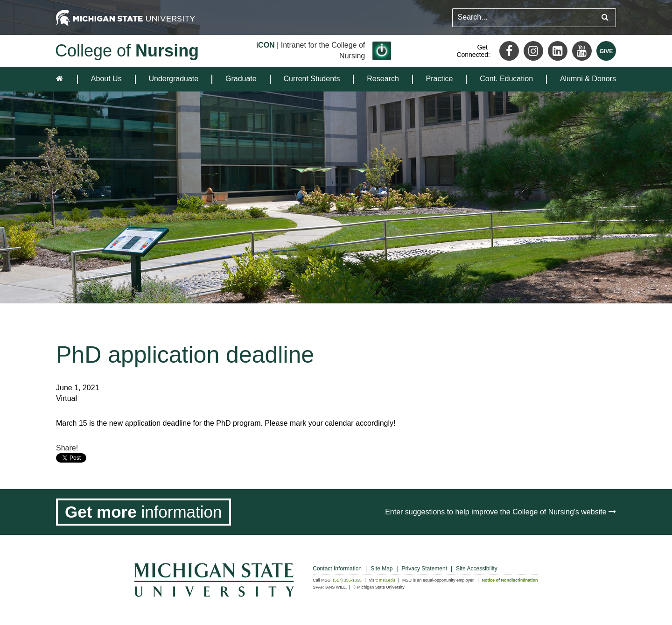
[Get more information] (143, 512)
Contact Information (337, 569)
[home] (61, 79)
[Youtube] (582, 51)
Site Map (381, 569)
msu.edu (387, 580)
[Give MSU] (606, 51)
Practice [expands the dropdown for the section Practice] (440, 79)
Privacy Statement (424, 569)
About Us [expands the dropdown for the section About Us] (106, 79)
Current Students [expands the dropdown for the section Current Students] (312, 79)
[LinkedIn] (558, 51)
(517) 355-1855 (347, 580)
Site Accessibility (477, 569)
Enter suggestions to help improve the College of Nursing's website (500, 512)
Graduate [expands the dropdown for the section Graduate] (241, 79)
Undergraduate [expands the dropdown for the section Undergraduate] (173, 79)
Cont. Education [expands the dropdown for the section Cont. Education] (506, 79)
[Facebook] (509, 51)
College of (127, 51)
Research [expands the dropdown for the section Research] (383, 79)
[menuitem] (106, 79)
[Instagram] (533, 51)
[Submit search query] (605, 18)
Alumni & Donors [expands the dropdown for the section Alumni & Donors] (588, 79)
